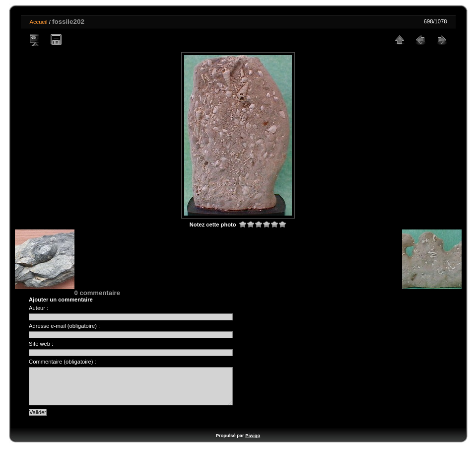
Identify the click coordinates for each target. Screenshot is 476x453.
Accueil (39, 22)
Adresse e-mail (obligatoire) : (64, 326)
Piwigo (253, 443)
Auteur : (38, 308)
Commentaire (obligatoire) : (63, 362)
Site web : (41, 344)
